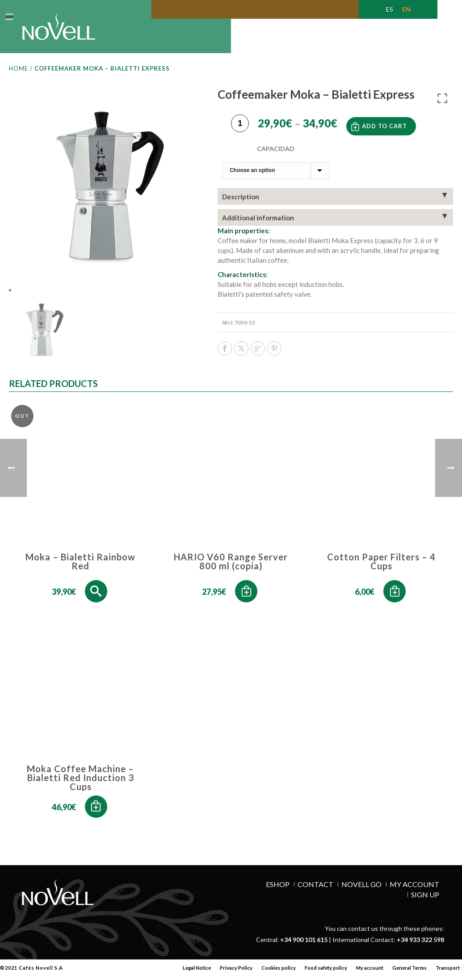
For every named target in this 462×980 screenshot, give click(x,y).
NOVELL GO (361, 893)
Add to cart (384, 131)
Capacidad (276, 154)
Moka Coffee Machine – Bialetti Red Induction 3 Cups (80, 786)
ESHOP (278, 893)
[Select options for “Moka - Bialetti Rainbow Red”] (96, 600)
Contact (315, 893)
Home (19, 77)
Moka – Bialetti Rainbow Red (80, 570)
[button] (246, 600)
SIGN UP (425, 903)
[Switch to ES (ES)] (390, 9)
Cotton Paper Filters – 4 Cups (381, 570)
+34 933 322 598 (420, 948)
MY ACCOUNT (414, 893)
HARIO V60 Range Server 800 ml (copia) (231, 570)
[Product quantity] (240, 130)
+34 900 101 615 (304, 948)
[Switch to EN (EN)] (406, 9)
